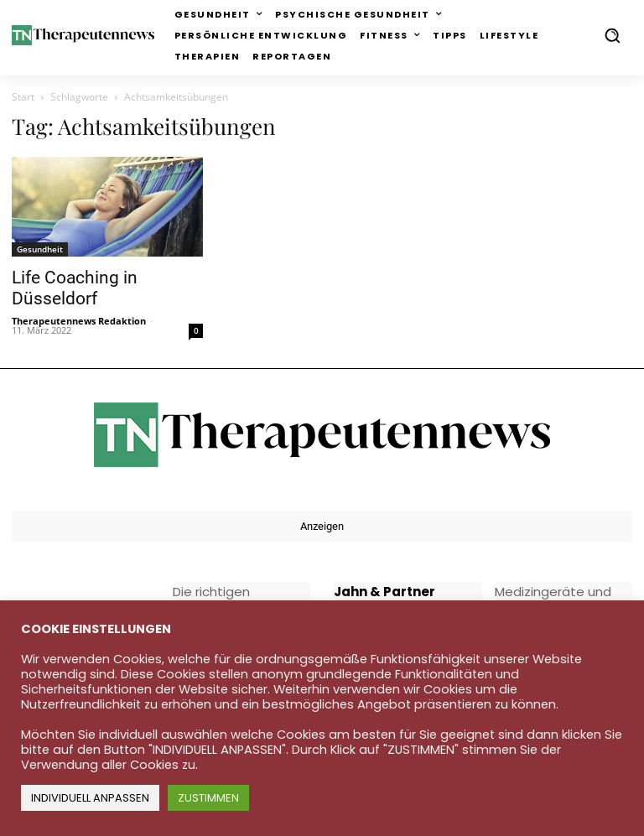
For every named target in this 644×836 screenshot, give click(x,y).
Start (23, 97)
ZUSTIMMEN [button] (208, 798)
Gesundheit (40, 249)
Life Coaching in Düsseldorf (75, 288)
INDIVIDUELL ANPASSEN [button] (90, 798)
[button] (612, 35)
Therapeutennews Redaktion (79, 321)
